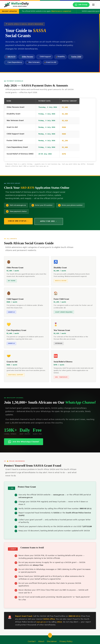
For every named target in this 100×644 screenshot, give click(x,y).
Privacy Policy (66, 642)
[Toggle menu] (93, 5)
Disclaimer (52, 642)
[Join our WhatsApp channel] (81, 5)
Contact (32, 642)
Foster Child (76, 57)
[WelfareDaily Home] (16, 5)
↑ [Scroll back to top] (50, 635)
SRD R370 (11, 57)
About (41, 642)
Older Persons (28, 57)
